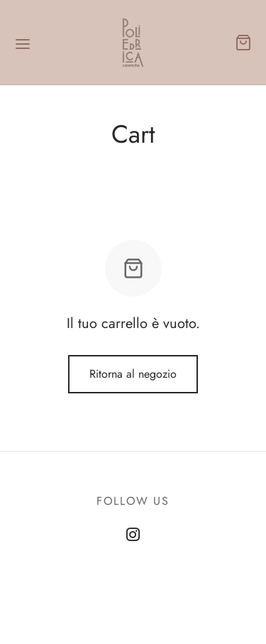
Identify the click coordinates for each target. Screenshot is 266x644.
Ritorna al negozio (133, 374)
